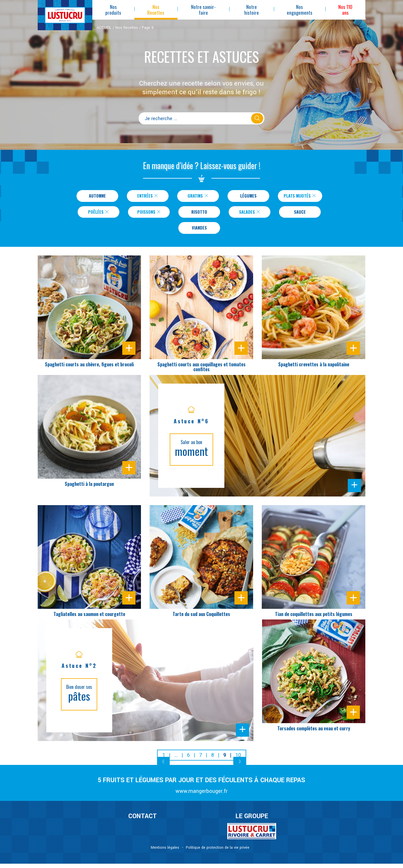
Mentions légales (165, 852)
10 (238, 760)
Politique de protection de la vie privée (218, 852)
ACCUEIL (104, 28)
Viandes (199, 232)
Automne (94, 196)
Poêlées (99, 214)
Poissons (149, 214)
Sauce (300, 214)
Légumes (245, 196)
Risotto (199, 214)
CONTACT (143, 821)
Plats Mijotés (300, 196)
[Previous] (164, 767)
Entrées (144, 196)
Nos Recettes (127, 28)
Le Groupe (252, 821)
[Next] (240, 767)
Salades (250, 214)
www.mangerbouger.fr (201, 795)
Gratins (195, 196)
